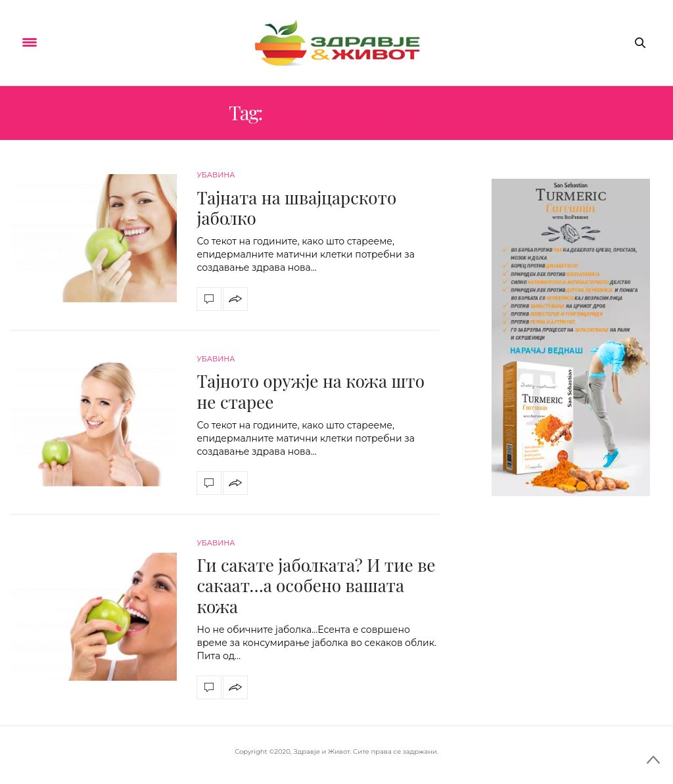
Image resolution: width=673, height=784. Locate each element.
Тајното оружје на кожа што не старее (311, 391)
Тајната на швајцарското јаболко (296, 208)
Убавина (216, 175)
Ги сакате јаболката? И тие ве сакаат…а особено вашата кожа (316, 585)
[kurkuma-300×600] (571, 337)
